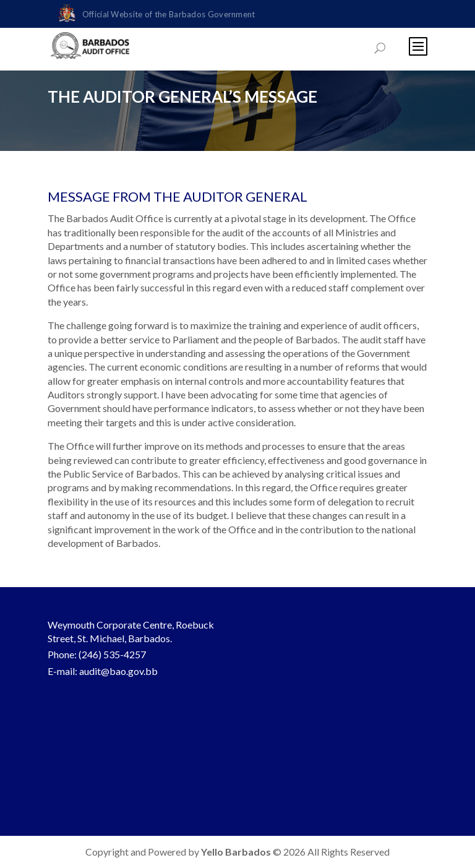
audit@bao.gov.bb (118, 671)
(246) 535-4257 (112, 654)
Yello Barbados (237, 852)
